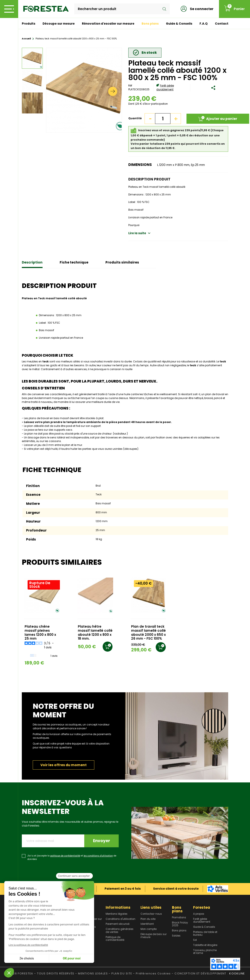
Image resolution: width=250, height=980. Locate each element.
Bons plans (150, 24)
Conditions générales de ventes (120, 931)
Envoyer (101, 841)
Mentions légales (117, 914)
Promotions (179, 918)
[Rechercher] (122, 9)
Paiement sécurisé (118, 924)
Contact (222, 24)
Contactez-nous (151, 914)
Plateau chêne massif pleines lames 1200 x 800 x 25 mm (40, 633)
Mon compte (149, 929)
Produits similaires (122, 262)
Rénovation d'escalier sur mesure (108, 24)
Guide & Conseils (179, 24)
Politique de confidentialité (115, 939)
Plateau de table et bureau (205, 934)
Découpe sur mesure (59, 24)
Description (32, 262)
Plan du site (148, 919)
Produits (29, 24)
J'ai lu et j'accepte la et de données (72, 857)
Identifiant (147, 924)
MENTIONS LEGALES (93, 973)
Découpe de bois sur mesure (154, 936)
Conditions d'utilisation (121, 919)
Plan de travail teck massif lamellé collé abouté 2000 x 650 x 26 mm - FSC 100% (148, 633)
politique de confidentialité (65, 856)
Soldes (176, 936)
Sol (195, 940)
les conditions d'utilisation (98, 856)
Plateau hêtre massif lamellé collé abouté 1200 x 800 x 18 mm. (95, 633)
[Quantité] (163, 119)
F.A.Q (204, 24)
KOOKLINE (237, 973)
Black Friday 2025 (180, 924)
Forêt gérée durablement (165, 88)
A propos (199, 914)
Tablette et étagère (205, 945)
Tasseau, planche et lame (205, 952)
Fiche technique (74, 262)
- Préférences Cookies (152, 973)
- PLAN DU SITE (120, 973)
